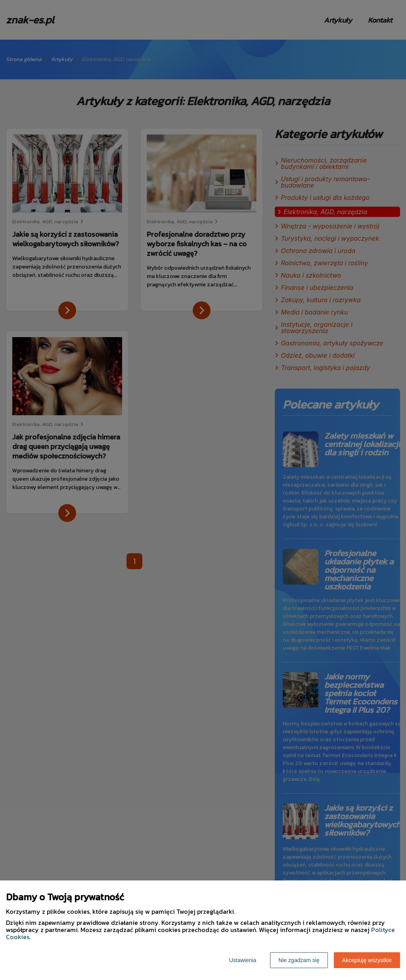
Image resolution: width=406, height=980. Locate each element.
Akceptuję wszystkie (367, 960)
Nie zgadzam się (299, 960)
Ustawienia (243, 960)
